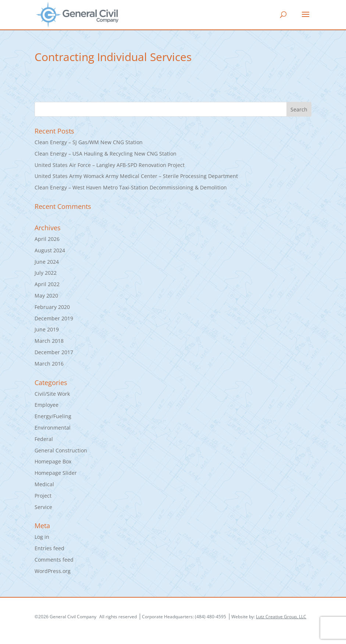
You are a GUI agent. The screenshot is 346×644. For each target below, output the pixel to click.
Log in (42, 537)
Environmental (53, 428)
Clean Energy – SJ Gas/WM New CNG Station (89, 142)
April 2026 (47, 239)
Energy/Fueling (53, 416)
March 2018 (49, 341)
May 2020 (46, 296)
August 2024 (50, 250)
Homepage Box (53, 461)
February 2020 (52, 307)
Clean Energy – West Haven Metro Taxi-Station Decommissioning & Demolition (131, 187)
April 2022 (47, 284)
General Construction (61, 450)
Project (43, 496)
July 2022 (46, 273)
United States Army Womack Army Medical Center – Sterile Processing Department (136, 176)
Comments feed (54, 560)
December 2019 (54, 318)
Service (43, 507)
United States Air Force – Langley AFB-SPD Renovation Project (110, 165)
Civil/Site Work (52, 394)
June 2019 (47, 329)
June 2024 (47, 262)
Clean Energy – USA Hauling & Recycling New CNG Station (106, 154)
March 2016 (49, 364)
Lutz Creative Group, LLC (281, 617)
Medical (44, 484)
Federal (44, 439)
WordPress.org (53, 571)
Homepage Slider (56, 473)
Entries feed (49, 548)
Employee (47, 405)
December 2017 (54, 352)
